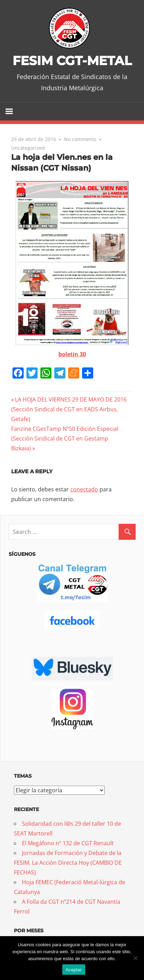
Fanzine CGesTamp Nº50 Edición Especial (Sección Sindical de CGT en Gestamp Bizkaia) (65, 438)
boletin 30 (72, 354)
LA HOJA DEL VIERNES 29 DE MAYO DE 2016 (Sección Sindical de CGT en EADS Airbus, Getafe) (69, 409)
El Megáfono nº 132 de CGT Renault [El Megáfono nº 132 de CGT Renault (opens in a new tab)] (68, 843)
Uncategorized (28, 148)
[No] (135, 958)
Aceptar (74, 970)
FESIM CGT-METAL (72, 61)
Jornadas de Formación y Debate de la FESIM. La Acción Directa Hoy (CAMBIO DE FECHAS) (68, 863)
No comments (80, 139)
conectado (84, 489)
